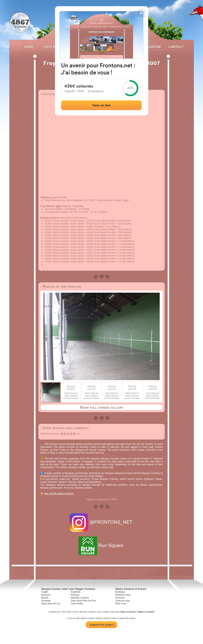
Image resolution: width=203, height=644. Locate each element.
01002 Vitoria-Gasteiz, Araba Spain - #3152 (69, 261)
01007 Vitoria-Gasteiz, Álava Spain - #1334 (69, 229)
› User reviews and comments (65, 428)
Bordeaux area (123, 595)
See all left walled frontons (59, 493)
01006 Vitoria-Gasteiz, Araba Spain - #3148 (69, 244)
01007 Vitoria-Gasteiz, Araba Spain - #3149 (69, 232)
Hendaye (46, 601)
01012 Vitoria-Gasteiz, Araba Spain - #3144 (69, 253)
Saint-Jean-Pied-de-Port (83, 601)
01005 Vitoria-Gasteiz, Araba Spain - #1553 (69, 235)
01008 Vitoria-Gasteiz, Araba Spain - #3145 (69, 238)
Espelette (76, 592)
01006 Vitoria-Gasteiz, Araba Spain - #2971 (69, 256)
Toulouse (120, 598)
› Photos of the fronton (61, 286)
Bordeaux (120, 592)
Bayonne (46, 595)
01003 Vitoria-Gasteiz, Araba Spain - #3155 (69, 259)
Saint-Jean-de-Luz (51, 604)
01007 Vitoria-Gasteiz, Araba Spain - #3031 (69, 241)
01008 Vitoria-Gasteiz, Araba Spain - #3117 (69, 250)
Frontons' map (94, 612)
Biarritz (45, 598)
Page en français (128, 612)
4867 (20, 22)
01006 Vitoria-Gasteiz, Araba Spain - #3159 (69, 224)
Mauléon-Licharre (80, 598)
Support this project (102, 625)
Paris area (121, 604)
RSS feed (115, 612)
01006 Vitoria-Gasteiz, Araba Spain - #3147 (69, 247)
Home (29, 47)
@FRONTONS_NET (101, 522)
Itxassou (75, 595)
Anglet (45, 592)
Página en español (146, 612)
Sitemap (83, 612)
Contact (176, 47)
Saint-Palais (77, 604)
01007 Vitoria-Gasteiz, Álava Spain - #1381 (69, 226)
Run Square (101, 545)
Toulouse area (122, 601)
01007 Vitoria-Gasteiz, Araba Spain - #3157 (69, 221)
